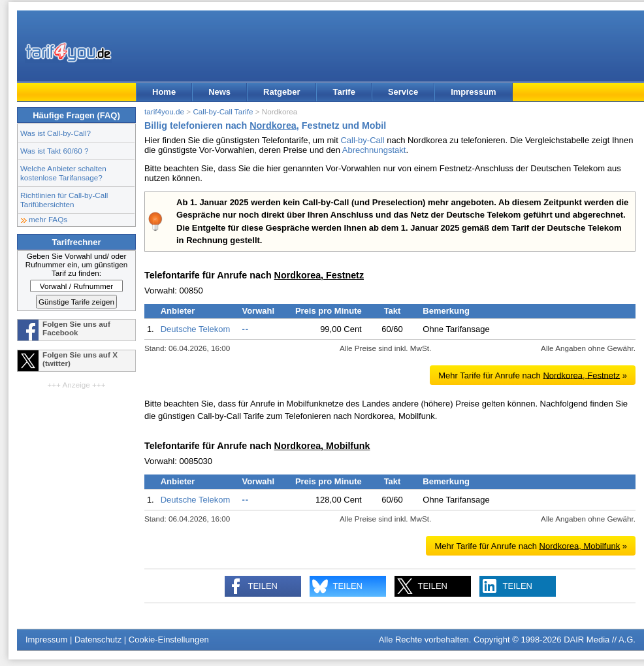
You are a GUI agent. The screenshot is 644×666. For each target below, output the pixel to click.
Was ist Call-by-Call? (56, 133)
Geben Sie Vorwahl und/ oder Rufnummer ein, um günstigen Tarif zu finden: (77, 264)
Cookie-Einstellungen (169, 640)
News (219, 92)
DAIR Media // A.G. (600, 640)
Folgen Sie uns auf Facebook (76, 328)
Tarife (344, 92)
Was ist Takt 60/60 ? (55, 151)
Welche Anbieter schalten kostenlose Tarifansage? (63, 173)
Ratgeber (282, 92)
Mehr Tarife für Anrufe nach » (533, 375)
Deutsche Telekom (196, 329)
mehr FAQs (48, 219)
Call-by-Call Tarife (223, 111)
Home (164, 92)
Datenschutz (98, 640)
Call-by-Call (362, 140)
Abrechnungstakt (374, 150)
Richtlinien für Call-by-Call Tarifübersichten (64, 200)
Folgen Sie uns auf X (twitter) (80, 359)
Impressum (473, 92)
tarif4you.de (164, 111)
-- (245, 329)
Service (403, 92)
